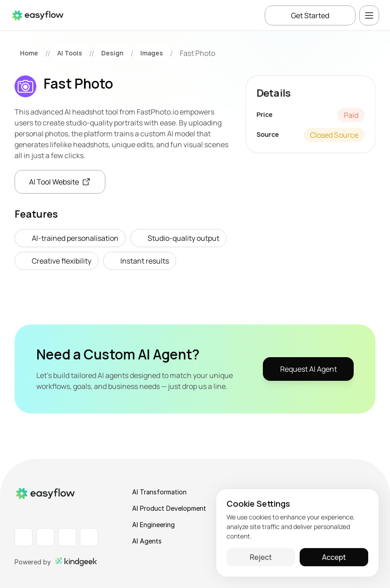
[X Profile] (89, 537)
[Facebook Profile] (45, 537)
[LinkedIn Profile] (24, 537)
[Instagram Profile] (67, 537)
